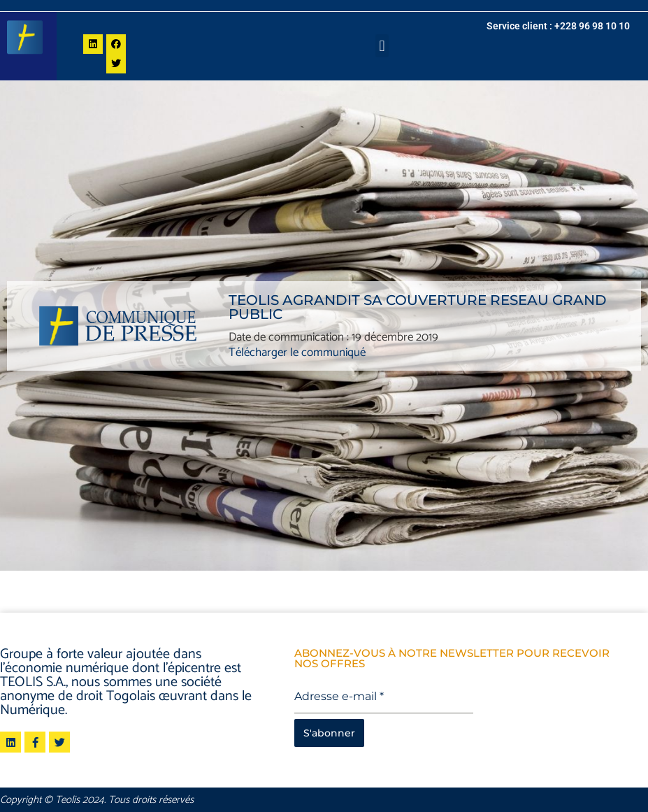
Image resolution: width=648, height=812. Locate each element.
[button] (382, 46)
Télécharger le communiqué (297, 352)
